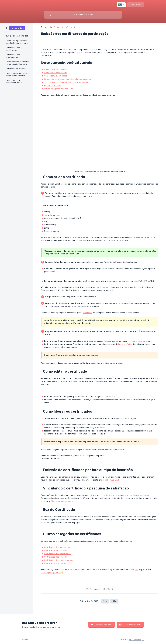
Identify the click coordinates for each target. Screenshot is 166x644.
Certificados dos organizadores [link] (13, 56)
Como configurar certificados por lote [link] (15, 82)
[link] (16, 28)
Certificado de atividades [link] (17, 69)
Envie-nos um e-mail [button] (132, 625)
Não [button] (114, 601)
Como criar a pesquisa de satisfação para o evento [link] (17, 42)
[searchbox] (83, 15)
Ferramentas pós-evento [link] (65, 27)
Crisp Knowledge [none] (136, 640)
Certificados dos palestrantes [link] (13, 49)
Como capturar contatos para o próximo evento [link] (17, 75)
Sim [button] (105, 601)
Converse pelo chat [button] (103, 625)
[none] (121, 5)
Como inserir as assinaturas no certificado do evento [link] (18, 63)
